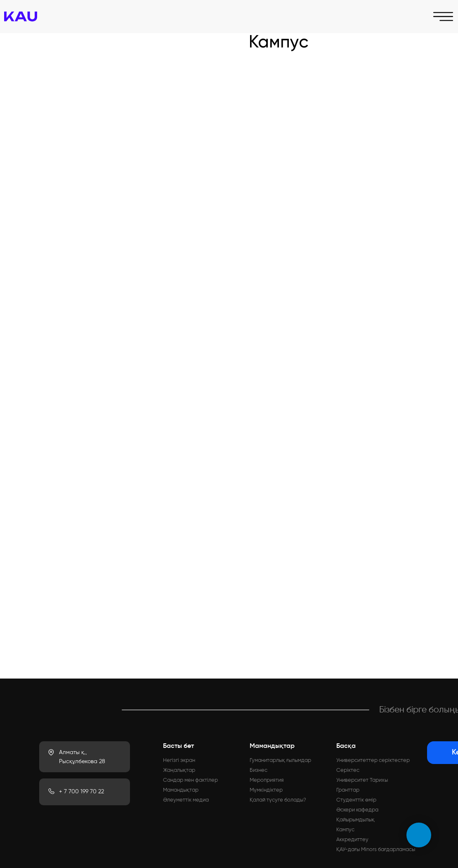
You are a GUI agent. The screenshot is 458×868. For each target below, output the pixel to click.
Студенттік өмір (356, 800)
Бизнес (259, 770)
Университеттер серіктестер (373, 760)
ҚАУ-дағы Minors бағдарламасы (376, 850)
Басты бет (178, 746)
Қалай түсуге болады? (278, 800)
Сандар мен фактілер (190, 780)
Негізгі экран (179, 760)
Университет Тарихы (362, 780)
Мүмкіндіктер (266, 790)
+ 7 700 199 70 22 (81, 792)
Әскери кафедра (357, 810)
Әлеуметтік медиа (186, 800)
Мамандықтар (181, 790)
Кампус (345, 830)
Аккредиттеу (352, 840)
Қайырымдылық (355, 820)
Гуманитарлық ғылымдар (280, 760)
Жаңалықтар (179, 770)
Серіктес (348, 770)
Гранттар (348, 790)
